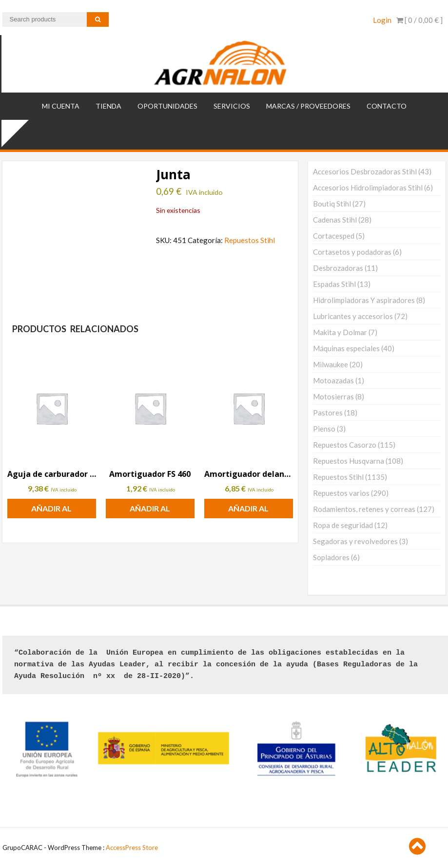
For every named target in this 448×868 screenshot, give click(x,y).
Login (382, 20)
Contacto (387, 106)
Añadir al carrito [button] (51, 511)
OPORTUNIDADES (167, 106)
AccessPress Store (132, 848)
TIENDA (108, 106)
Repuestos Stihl (250, 240)
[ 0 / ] (419, 20)
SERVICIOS (232, 106)
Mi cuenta (61, 106)
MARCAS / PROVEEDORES (308, 106)
